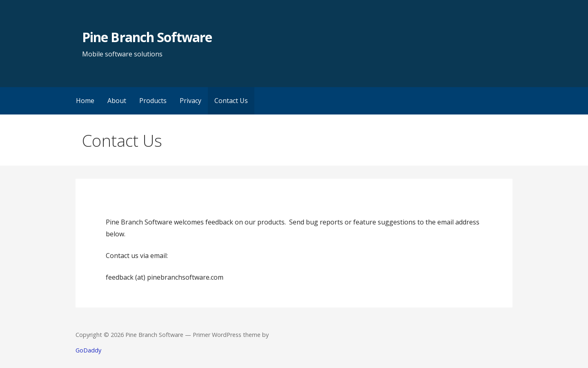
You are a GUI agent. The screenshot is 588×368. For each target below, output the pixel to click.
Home (85, 101)
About (117, 101)
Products (153, 101)
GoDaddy (88, 350)
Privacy (190, 101)
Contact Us (231, 101)
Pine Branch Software (147, 37)
